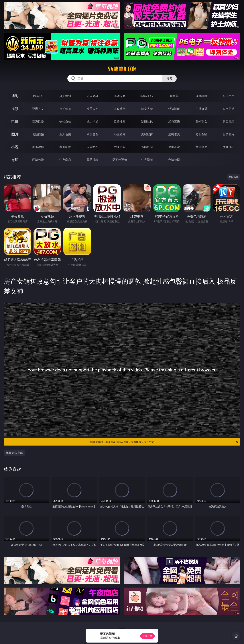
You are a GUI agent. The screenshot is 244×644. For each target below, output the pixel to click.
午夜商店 (65, 160)
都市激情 (38, 147)
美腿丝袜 (147, 134)
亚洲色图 (65, 134)
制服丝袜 (147, 121)
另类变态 (229, 121)
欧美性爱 (120, 121)
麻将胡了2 (147, 96)
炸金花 (174, 96)
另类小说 (174, 147)
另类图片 (229, 134)
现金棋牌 (201, 96)
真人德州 (65, 96)
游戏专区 (120, 96)
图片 (15, 134)
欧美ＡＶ (93, 109)
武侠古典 (120, 147)
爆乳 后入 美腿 (14, 453)
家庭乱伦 (65, 147)
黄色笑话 (201, 147)
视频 (15, 109)
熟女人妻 (147, 109)
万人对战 (93, 96)
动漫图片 (120, 134)
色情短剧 (174, 160)
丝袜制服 (174, 109)
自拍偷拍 (65, 109)
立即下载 (147, 636)
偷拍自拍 (65, 121)
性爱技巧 (229, 147)
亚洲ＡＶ (38, 109)
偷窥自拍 (38, 134)
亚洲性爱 (38, 121)
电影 (15, 121)
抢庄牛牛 (229, 96)
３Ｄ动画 (120, 109)
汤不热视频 (120, 160)
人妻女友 (93, 147)
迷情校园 (147, 147)
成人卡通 (93, 121)
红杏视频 (147, 160)
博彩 (15, 96)
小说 (15, 147)
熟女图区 (201, 134)
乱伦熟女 (201, 121)
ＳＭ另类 (229, 109)
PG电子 (38, 96)
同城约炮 (38, 160)
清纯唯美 (174, 134)
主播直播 (201, 109)
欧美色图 (93, 134)
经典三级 (174, 121)
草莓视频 (93, 160)
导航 (15, 160)
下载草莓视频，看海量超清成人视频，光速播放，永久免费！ (163, 442)
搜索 (169, 78)
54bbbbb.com (122, 69)
